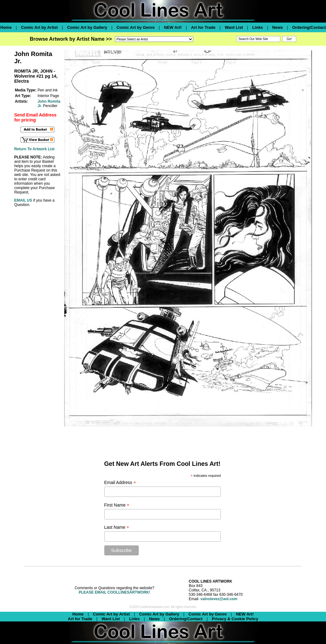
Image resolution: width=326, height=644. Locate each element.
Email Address (120, 483)
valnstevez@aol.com (219, 599)
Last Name (117, 527)
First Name (117, 505)
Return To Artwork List (34, 149)
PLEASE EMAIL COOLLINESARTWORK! (114, 592)
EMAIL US (23, 200)
